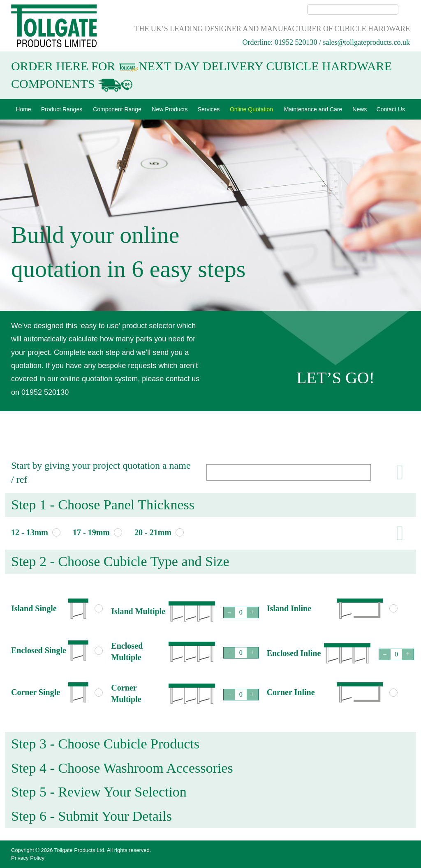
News (360, 109)
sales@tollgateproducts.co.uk (366, 42)
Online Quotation (251, 109)
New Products (170, 109)
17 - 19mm (91, 532)
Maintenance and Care (313, 109)
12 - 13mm (30, 532)
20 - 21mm (153, 532)
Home (23, 109)
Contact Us (391, 109)
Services (209, 109)
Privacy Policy (28, 858)
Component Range (117, 109)
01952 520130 (296, 42)
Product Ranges (62, 109)
